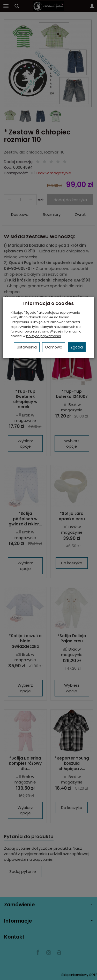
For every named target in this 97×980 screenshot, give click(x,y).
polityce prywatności (43, 336)
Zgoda (77, 347)
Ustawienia (27, 347)
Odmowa (54, 347)
